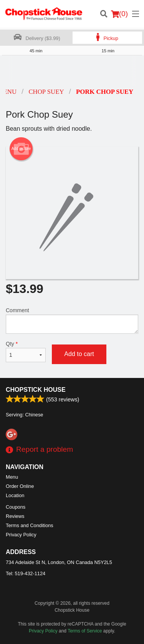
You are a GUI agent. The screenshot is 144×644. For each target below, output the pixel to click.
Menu (12, 477)
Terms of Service (85, 631)
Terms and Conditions (30, 525)
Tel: (26, 573)
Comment (72, 320)
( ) (119, 14)
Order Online (20, 486)
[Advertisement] (72, 71)
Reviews (15, 516)
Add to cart (79, 354)
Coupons (16, 507)
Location (15, 495)
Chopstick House (36, 390)
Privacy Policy (21, 535)
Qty (26, 351)
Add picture (21, 149)
